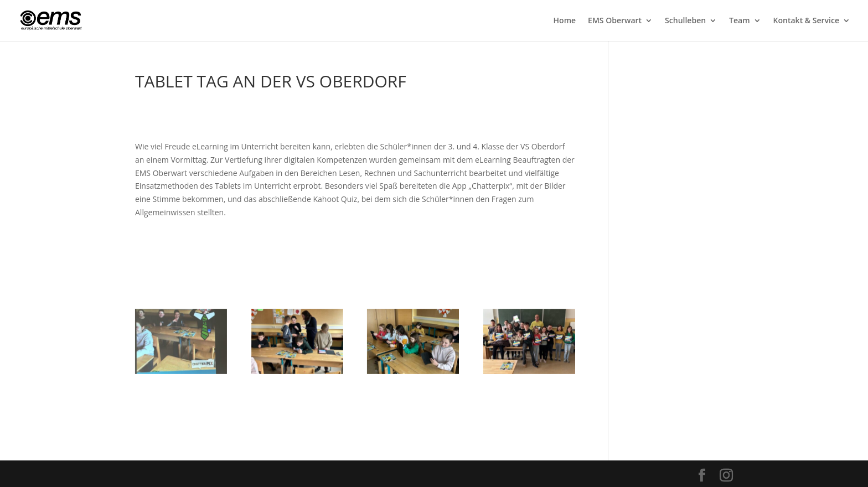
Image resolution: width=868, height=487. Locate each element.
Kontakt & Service (806, 21)
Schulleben (685, 21)
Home (565, 21)
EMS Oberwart (615, 21)
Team (739, 21)
